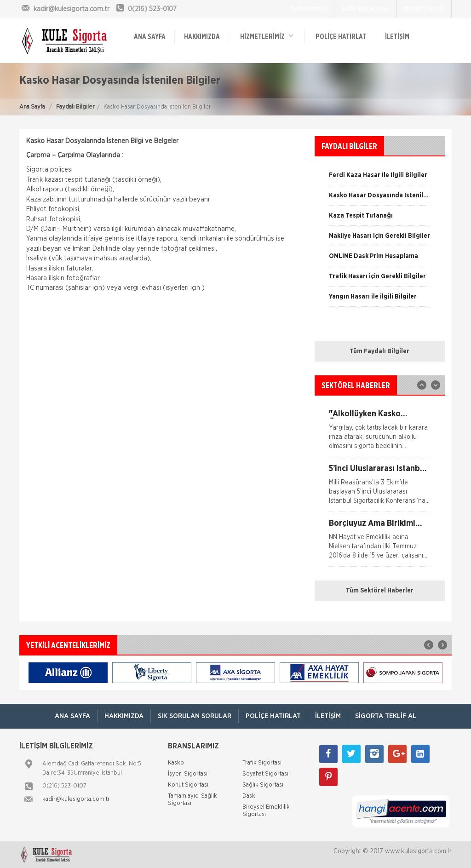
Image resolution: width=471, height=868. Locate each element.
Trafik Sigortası (262, 763)
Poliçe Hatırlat (341, 37)
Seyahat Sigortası (265, 774)
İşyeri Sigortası (188, 774)
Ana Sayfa (32, 107)
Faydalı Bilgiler (75, 107)
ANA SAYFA (150, 37)
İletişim (397, 37)
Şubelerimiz (309, 9)
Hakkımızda (202, 37)
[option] (380, 239)
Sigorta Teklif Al (386, 716)
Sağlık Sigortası (263, 785)
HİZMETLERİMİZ (267, 36)
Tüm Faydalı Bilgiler (379, 351)
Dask (249, 796)
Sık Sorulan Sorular (195, 716)
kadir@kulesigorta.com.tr (76, 799)
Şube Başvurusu (365, 9)
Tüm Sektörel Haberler (380, 591)
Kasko (176, 763)
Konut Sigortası (188, 785)
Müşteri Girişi (424, 9)
